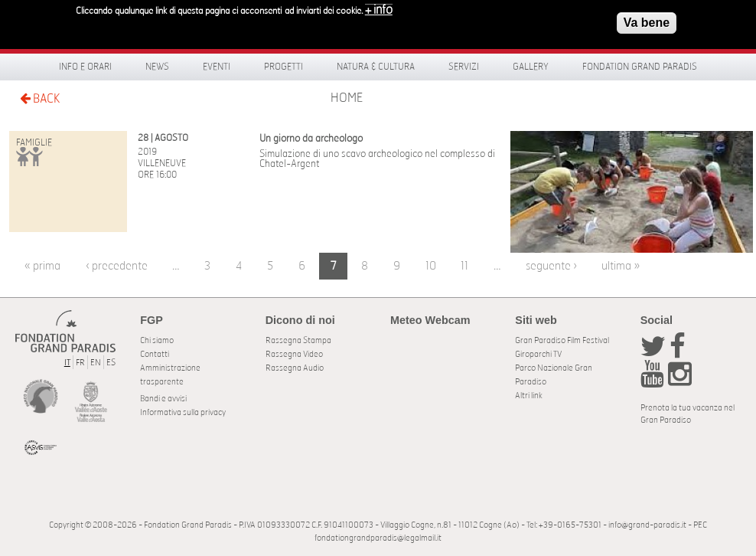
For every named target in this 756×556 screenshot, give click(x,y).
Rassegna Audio (295, 368)
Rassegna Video (294, 354)
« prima (42, 266)
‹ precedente (117, 266)
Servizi (464, 67)
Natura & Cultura (376, 67)
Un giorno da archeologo (311, 139)
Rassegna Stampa (298, 340)
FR (80, 363)
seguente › (551, 266)
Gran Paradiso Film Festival (562, 340)
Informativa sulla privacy (183, 412)
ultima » (621, 266)
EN (96, 363)
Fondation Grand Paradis (640, 67)
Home (347, 98)
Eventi (217, 67)
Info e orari (85, 67)
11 (464, 266)
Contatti (155, 354)
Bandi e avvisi (163, 399)
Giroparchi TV (538, 354)
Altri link (529, 396)
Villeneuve (162, 163)
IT (67, 363)
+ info (379, 7)
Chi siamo (157, 340)
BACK (40, 98)
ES (111, 363)
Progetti (283, 67)
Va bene (647, 20)
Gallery (531, 67)
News (157, 67)
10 (431, 266)
